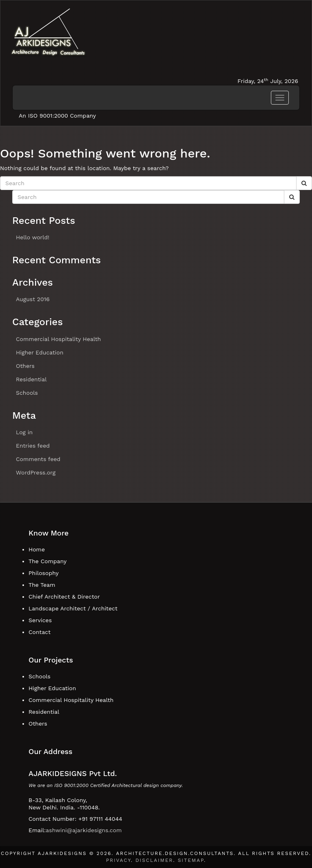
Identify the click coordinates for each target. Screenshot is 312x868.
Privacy (118, 860)
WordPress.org (36, 472)
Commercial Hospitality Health (58, 339)
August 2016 (33, 299)
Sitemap (191, 860)
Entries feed (33, 446)
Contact (40, 632)
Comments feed (38, 459)
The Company (47, 561)
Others (25, 366)
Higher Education (40, 352)
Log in (24, 432)
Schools (27, 393)
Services (40, 620)
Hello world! (33, 237)
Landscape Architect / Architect (73, 608)
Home (37, 549)
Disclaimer (154, 860)
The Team (42, 585)
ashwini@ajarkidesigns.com (84, 830)
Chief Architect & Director (64, 597)
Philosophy (44, 573)
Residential (31, 379)
